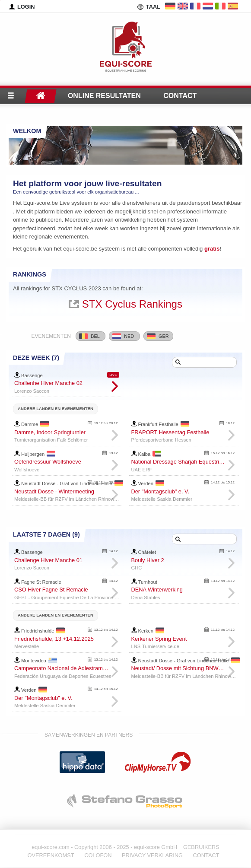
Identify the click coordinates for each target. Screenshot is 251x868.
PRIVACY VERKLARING (152, 855)
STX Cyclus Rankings (132, 304)
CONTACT (206, 855)
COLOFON (98, 855)
